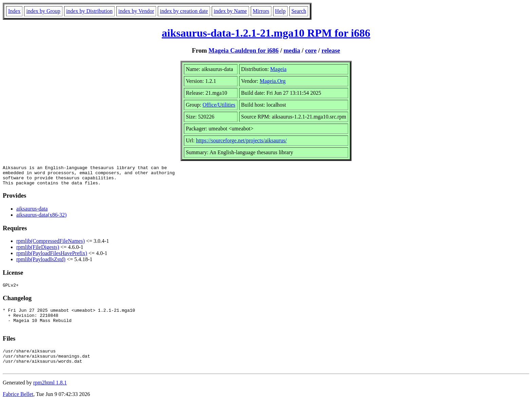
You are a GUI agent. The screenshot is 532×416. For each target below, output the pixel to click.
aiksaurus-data (32, 213)
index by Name (230, 11)
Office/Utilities (219, 105)
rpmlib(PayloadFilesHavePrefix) (52, 257)
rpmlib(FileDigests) (38, 251)
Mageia (278, 69)
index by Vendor (136, 11)
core (311, 50)
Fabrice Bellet (18, 407)
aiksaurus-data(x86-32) (41, 219)
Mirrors (261, 11)
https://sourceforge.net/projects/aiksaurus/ (241, 140)
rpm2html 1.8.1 (50, 396)
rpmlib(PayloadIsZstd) (41, 263)
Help (280, 11)
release (331, 50)
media (292, 50)
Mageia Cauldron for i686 (244, 50)
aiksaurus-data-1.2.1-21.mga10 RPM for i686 (266, 33)
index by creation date (184, 11)
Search (299, 11)
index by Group (43, 11)
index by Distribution (89, 11)
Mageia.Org (273, 81)
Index (14, 11)
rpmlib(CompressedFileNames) (51, 245)
